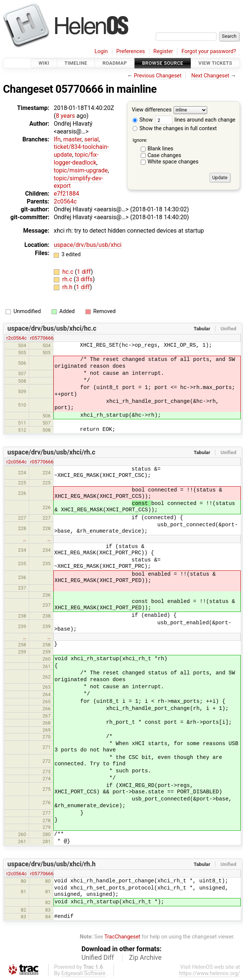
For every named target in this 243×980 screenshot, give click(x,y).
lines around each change (195, 120)
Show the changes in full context (175, 128)
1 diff (84, 272)
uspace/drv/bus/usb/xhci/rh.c (52, 452)
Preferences (130, 51)
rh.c (68, 279)
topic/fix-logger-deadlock (76, 159)
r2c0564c (16, 338)
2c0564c (65, 201)
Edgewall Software (83, 973)
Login (101, 51)
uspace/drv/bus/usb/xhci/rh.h (52, 864)
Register (163, 51)
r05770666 (42, 338)
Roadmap (115, 63)
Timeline (76, 63)
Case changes (164, 155)
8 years (65, 116)
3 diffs (84, 279)
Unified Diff (98, 958)
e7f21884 (66, 194)
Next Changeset (210, 76)
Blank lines (160, 149)
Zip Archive (145, 958)
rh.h (68, 287)
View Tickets (215, 63)
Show (143, 120)
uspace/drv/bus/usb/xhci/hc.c (52, 328)
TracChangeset (122, 937)
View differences (152, 110)
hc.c (69, 272)
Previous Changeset (158, 76)
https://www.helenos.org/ (210, 973)
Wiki (44, 63)
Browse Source (163, 63)
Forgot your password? (209, 51)
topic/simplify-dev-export (78, 182)
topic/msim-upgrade (81, 170)
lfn (57, 139)
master (72, 139)
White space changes (173, 162)
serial (92, 139)
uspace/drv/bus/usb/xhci (88, 245)
